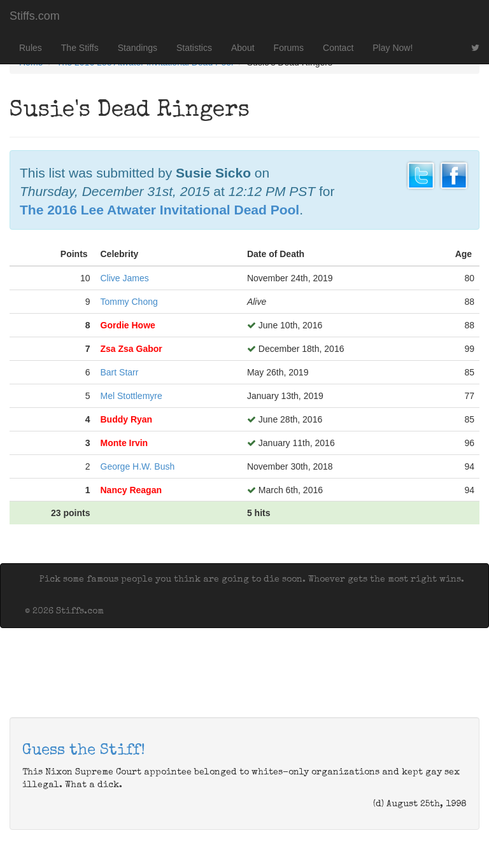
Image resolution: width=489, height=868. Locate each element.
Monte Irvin (124, 443)
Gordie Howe (128, 325)
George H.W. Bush (138, 466)
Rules (31, 48)
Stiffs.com (35, 16)
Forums (289, 48)
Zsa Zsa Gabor (131, 349)
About (243, 48)
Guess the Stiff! (84, 751)
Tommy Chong (129, 302)
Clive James (125, 278)
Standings (138, 48)
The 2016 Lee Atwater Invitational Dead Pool (159, 210)
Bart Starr (120, 372)
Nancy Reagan (131, 490)
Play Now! (393, 48)
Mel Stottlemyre (131, 396)
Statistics (194, 48)
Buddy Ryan (127, 419)
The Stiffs (80, 48)
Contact (338, 48)
